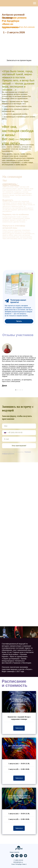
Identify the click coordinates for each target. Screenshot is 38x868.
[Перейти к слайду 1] (16, 390)
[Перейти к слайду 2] (17, 390)
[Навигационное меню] (35, 3)
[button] (19, 728)
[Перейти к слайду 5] (22, 390)
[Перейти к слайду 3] (19, 390)
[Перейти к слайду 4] (21, 390)
